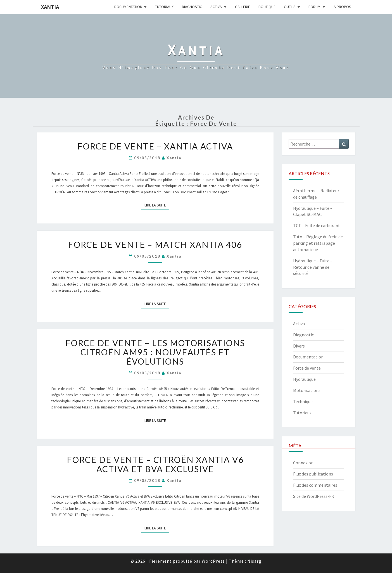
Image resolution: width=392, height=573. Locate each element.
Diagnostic (192, 7)
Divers (299, 346)
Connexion (303, 463)
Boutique (267, 7)
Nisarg (254, 561)
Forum (314, 7)
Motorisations (307, 390)
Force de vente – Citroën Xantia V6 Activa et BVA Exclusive (155, 464)
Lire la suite (157, 205)
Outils (290, 7)
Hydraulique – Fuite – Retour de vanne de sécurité (313, 267)
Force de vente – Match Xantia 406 (155, 244)
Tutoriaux (164, 7)
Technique (303, 401)
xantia (174, 158)
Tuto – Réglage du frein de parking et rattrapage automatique (318, 243)
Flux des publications (313, 474)
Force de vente (307, 368)
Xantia (50, 7)
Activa (216, 7)
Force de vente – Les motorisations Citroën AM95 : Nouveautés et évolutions (155, 352)
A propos (342, 7)
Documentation (128, 7)
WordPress (213, 561)
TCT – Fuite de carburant (317, 225)
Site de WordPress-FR (314, 496)
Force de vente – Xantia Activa (155, 146)
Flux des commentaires (315, 485)
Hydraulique (304, 379)
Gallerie (243, 7)
